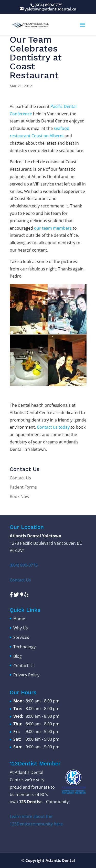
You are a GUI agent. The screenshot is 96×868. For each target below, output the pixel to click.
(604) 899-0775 (49, 5)
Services (21, 637)
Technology (24, 647)
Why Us (21, 628)
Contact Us (20, 478)
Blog (18, 656)
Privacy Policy (26, 675)
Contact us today (53, 427)
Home (19, 619)
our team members (53, 228)
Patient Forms (23, 487)
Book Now (19, 497)
